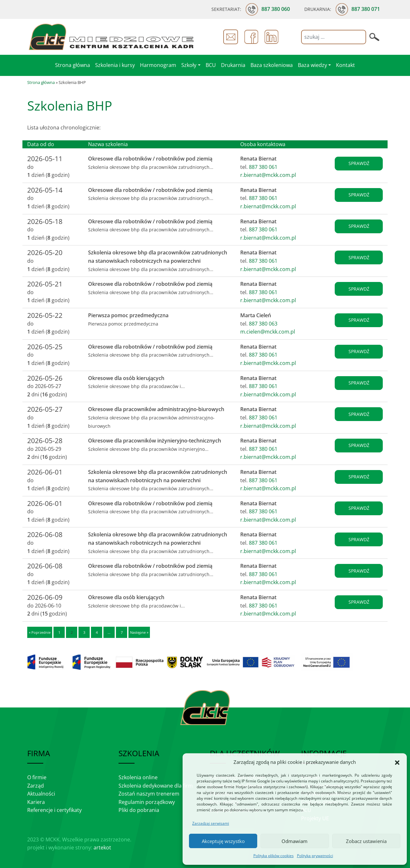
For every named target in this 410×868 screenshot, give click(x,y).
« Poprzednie (40, 632)
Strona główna (41, 82)
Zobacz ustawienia (366, 841)
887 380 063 (263, 324)
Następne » (139, 632)
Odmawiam (295, 841)
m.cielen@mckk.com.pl (268, 332)
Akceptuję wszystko (223, 841)
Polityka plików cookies (274, 856)
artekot (102, 847)
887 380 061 (263, 167)
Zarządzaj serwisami (211, 823)
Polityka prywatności (315, 856)
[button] (397, 762)
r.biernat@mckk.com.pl (268, 175)
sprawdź (359, 163)
